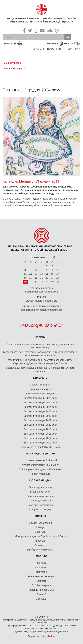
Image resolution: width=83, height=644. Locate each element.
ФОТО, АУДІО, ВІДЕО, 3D (40, 454)
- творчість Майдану (40, 510)
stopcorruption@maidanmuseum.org (41, 310)
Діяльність (40, 378)
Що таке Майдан (40, 480)
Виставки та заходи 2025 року (40, 402)
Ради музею (42, 567)
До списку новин (12, 63)
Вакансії (41, 594)
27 (36, 281)
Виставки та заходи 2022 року (40, 416)
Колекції (40, 516)
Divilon (51, 636)
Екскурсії (69, 43)
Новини (40, 337)
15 (47, 274)
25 (25, 281)
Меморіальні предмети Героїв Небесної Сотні (40, 536)
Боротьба (40, 532)
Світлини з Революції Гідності (40, 460)
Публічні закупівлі (41, 585)
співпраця (9, 44)
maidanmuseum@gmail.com (41, 292)
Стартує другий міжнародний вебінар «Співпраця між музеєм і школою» (40, 370)
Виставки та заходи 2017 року (40, 438)
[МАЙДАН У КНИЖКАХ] (40, 550)
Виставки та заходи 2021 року (40, 420)
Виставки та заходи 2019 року (40, 429)
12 (31, 274)
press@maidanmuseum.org (41, 301)
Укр (70, 49)
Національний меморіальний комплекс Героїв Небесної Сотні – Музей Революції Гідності (41, 20)
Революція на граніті (40, 487)
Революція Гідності (40, 501)
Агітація (40, 527)
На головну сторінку (14, 68)
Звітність (41, 581)
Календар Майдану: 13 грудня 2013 (31, 181)
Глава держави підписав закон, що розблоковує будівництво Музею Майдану (40, 346)
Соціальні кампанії (40, 385)
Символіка (40, 545)
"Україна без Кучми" (40, 492)
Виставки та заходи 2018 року (40, 434)
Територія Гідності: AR (47, 49)
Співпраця (41, 599)
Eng (78, 49)
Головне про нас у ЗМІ (41, 590)
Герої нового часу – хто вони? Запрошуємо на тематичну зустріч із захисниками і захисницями (40, 354)
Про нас (42, 556)
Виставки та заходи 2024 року (40, 407)
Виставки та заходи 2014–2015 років (40, 447)
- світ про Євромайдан (40, 505)
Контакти (41, 563)
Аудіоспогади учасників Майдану (40, 465)
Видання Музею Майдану (40, 394)
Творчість (40, 541)
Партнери (41, 572)
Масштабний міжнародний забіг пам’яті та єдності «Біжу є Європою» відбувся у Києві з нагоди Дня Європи (40, 362)
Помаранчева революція (40, 496)
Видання (52, 43)
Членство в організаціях (42, 576)
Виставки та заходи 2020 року (40, 425)
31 (58, 281)
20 (36, 278)
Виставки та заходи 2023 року (40, 411)
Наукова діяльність (40, 389)
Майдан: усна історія (40, 523)
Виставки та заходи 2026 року (40, 398)
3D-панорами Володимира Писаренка (40, 469)
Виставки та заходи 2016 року (40, 443)
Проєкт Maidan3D (40, 474)
